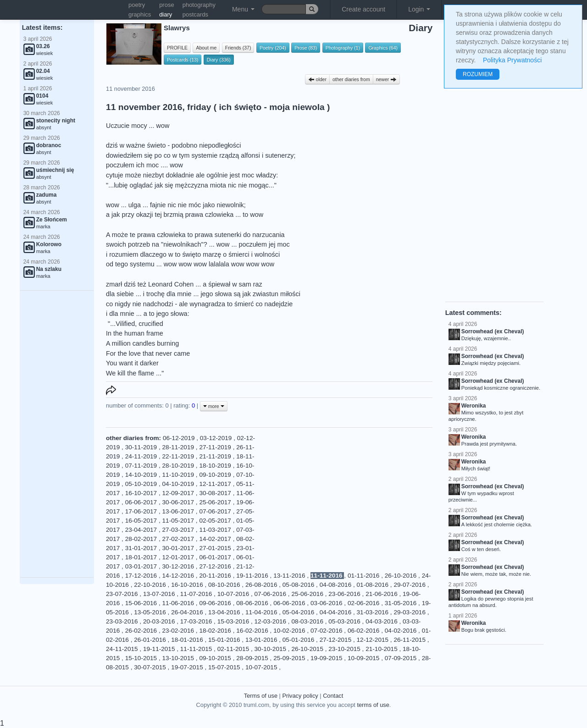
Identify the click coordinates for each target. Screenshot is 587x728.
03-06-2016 (327, 603)
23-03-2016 (123, 621)
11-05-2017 (179, 521)
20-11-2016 (216, 576)
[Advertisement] (57, 434)
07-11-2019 (142, 466)
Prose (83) (306, 48)
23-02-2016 (179, 631)
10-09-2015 (364, 658)
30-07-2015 (151, 667)
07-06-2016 (271, 594)
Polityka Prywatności (512, 60)
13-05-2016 (151, 612)
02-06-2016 (364, 603)
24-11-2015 (123, 649)
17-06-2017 (142, 511)
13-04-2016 (225, 612)
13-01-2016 (262, 640)
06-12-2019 (180, 438)
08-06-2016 (253, 603)
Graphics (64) (383, 48)
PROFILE (177, 48)
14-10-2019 (142, 475)
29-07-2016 (410, 585)
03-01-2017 (142, 566)
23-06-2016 (345, 594)
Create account (363, 9)
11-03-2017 (216, 530)
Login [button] (419, 9)
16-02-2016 (253, 631)
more (214, 406)
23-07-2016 (123, 594)
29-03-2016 (410, 612)
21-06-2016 (382, 594)
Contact (333, 696)
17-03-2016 (197, 621)
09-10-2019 (216, 475)
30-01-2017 (179, 548)
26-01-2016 (151, 640)
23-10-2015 (345, 649)
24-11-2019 (142, 456)
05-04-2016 (299, 612)
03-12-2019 (217, 438)
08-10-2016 (225, 585)
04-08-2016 (336, 585)
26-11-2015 (410, 640)
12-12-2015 (374, 640)
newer (387, 79)
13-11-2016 (290, 576)
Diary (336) (219, 60)
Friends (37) (238, 48)
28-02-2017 (142, 539)
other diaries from (351, 79)
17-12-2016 (142, 576)
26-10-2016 (401, 576)
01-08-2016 (374, 585)
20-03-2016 (160, 621)
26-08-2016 (262, 585)
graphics (140, 14)
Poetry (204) (273, 48)
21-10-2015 (382, 649)
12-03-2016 (271, 621)
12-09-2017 (179, 493)
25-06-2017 (216, 502)
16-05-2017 (142, 521)
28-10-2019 (179, 466)
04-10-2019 (179, 484)
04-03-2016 (382, 621)
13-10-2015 (179, 658)
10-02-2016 (290, 631)
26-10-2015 (308, 649)
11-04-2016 (262, 612)
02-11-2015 (234, 649)
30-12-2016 (179, 566)
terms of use (373, 705)
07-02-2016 (327, 631)
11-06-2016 (179, 603)
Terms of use (261, 696)
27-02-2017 (179, 539)
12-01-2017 (179, 557)
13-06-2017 (179, 511)
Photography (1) (343, 48)
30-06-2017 (179, 502)
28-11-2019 (179, 447)
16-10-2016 (188, 585)
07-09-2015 (401, 658)
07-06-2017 (216, 511)
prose (167, 5)
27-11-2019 (216, 447)
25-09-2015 (290, 658)
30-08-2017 (216, 493)
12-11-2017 (216, 484)
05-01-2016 (299, 640)
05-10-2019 (142, 484)
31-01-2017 (142, 548)
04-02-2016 (401, 631)
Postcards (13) (183, 60)
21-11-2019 (216, 456)
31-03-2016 (374, 612)
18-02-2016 (216, 631)
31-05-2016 (401, 603)
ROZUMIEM (478, 74)
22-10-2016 (151, 585)
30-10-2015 (271, 649)
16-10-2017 (142, 493)
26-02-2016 (142, 631)
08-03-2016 (308, 621)
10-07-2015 (262, 667)
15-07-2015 (225, 667)
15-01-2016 (225, 640)
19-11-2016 (253, 576)
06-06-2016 (290, 603)
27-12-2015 (336, 640)
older (317, 79)
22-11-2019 (179, 456)
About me (206, 48)
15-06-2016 (142, 603)
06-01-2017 (216, 557)
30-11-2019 (142, 447)
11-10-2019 (179, 475)
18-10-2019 (216, 466)
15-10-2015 (142, 658)
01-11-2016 (364, 576)
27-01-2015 (216, 548)
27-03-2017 (179, 530)
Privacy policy (300, 696)
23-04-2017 (142, 530)
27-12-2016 (216, 566)
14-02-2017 (216, 539)
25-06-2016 (308, 594)
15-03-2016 (234, 621)
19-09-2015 (327, 658)
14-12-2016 (179, 576)
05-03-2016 (345, 621)
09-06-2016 (216, 603)
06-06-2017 (142, 502)
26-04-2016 (188, 612)
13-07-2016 (160, 594)
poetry (137, 5)
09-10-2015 (216, 658)
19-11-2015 (160, 649)
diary (166, 14)
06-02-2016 (364, 631)
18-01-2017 (142, 557)
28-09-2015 (253, 658)
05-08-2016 (299, 585)
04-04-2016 (336, 612)
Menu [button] (243, 9)
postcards (195, 14)
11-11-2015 (197, 649)
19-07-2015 (188, 667)
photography (199, 5)
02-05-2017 (216, 521)
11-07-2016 (197, 594)
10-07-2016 (234, 594)
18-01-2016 (188, 640)
